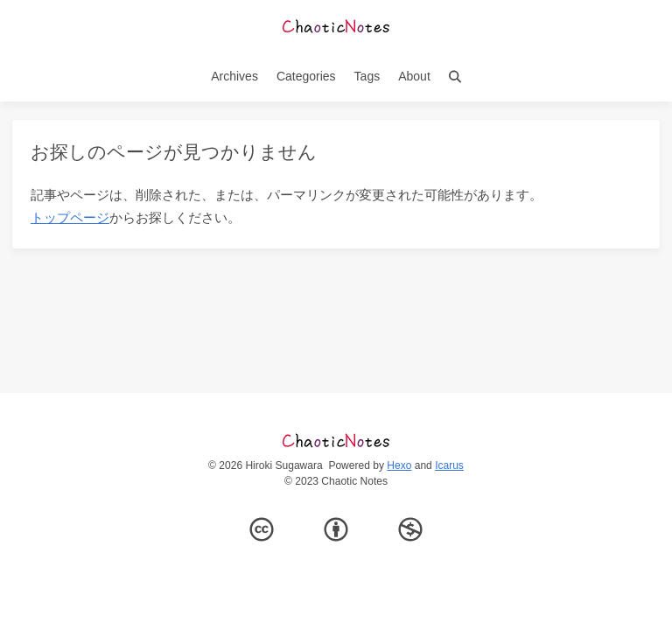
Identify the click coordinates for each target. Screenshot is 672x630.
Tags (367, 76)
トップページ (70, 217)
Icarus (449, 465)
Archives (234, 76)
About (414, 76)
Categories (306, 76)
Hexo (399, 465)
